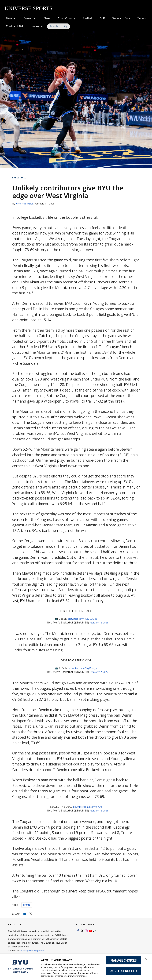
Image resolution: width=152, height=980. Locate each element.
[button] (147, 960)
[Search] (59, 26)
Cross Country (66, 18)
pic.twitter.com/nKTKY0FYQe (88, 807)
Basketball (30, 18)
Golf (102, 18)
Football (87, 18)
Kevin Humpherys (25, 204)
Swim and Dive (121, 18)
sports (27, 905)
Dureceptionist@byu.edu (33, 950)
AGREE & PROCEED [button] (124, 971)
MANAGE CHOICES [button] (124, 960)
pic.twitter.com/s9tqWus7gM (83, 668)
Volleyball (37, 26)
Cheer (47, 18)
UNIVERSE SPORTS (28, 8)
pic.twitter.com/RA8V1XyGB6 (82, 619)
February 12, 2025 (99, 623)
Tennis (141, 18)
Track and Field (15, 26)
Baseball (11, 18)
